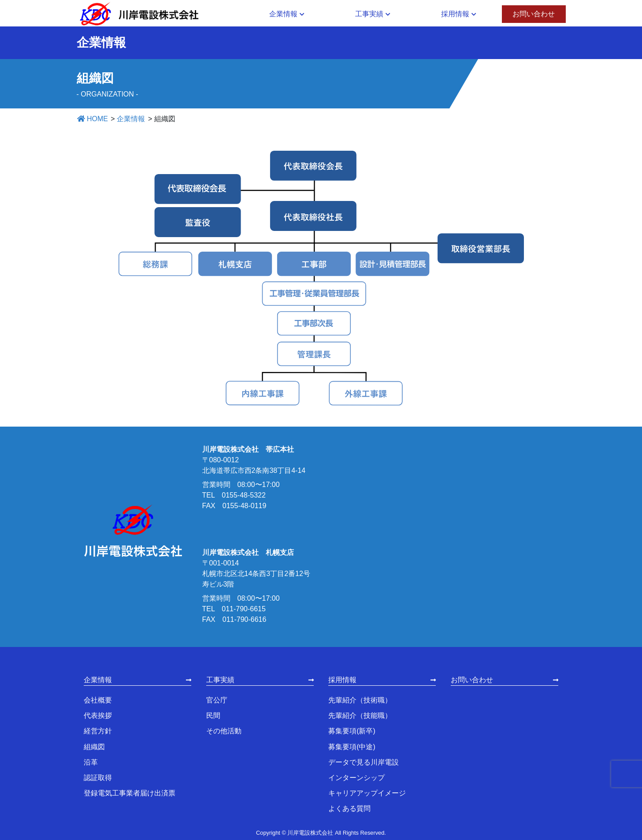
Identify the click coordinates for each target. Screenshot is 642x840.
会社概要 (98, 700)
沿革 (91, 762)
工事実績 (220, 680)
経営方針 (98, 731)
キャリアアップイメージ (367, 793)
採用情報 (342, 680)
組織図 (94, 747)
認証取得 (98, 778)
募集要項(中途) (352, 747)
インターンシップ (356, 778)
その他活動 (224, 731)
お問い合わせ (472, 680)
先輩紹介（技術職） (360, 700)
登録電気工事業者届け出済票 (130, 793)
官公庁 (217, 700)
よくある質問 (349, 808)
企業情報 (98, 680)
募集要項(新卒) (352, 731)
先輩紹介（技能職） (360, 715)
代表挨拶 (98, 715)
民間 (213, 715)
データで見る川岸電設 (364, 762)
